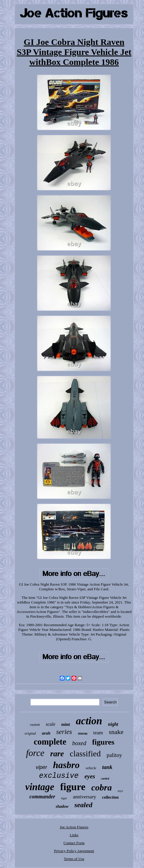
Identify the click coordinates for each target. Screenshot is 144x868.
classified (85, 754)
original (30, 733)
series (64, 732)
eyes (90, 776)
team (98, 733)
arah (46, 733)
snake (116, 732)
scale (51, 724)
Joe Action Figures (74, 827)
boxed (79, 743)
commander (42, 797)
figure (73, 787)
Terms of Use (74, 859)
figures (103, 742)
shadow (62, 806)
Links (74, 835)
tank (107, 767)
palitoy (115, 755)
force (35, 753)
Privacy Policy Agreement (74, 851)
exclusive (59, 776)
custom (35, 725)
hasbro (66, 765)
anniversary (85, 797)
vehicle (91, 768)
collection (110, 797)
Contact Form (74, 843)
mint (66, 724)
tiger (64, 798)
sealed (83, 805)
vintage (40, 787)
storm (83, 733)
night (113, 724)
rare (57, 754)
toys (120, 791)
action (89, 721)
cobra (101, 787)
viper (41, 767)
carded (105, 779)
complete (50, 742)
